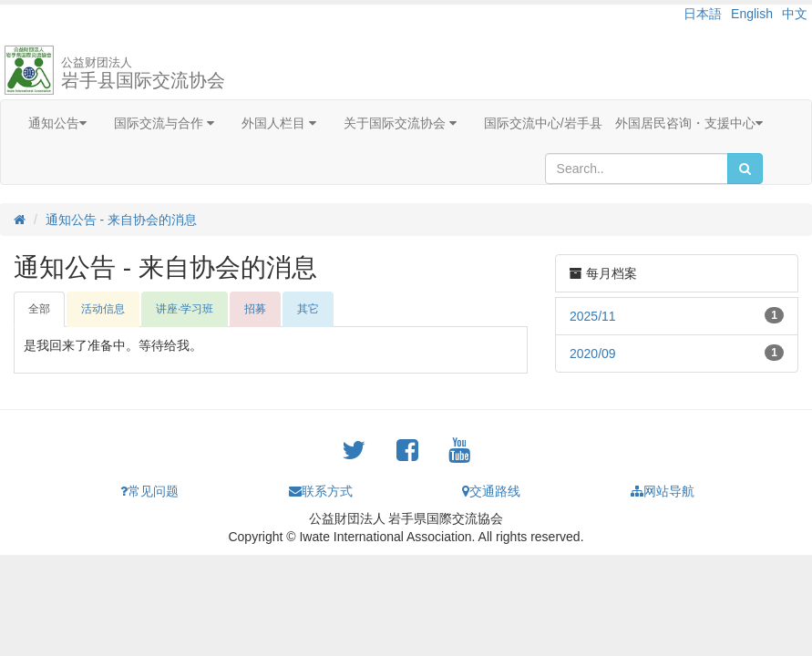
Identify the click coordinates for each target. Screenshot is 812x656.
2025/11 (593, 316)
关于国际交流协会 (400, 123)
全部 (39, 309)
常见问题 (149, 491)
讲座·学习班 (185, 309)
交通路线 (491, 491)
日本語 (703, 14)
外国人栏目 (279, 123)
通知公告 (57, 123)
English (752, 14)
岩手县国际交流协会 (143, 73)
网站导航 (663, 491)
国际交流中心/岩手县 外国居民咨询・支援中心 (623, 123)
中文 (795, 14)
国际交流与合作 (164, 123)
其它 (308, 309)
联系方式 (321, 491)
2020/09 (593, 354)
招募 (255, 309)
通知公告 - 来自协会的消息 (121, 220)
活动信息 (103, 309)
